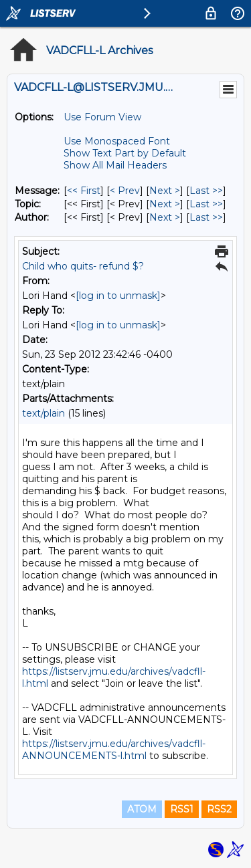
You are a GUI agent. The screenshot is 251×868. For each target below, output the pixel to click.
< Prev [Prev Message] (125, 191)
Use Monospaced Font (117, 141)
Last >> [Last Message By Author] (206, 217)
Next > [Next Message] (165, 191)
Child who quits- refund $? (83, 266)
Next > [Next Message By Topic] (165, 204)
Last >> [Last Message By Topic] (206, 204)
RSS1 (182, 809)
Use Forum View (102, 117)
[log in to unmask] (118, 296)
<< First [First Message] (84, 191)
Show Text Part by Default (125, 153)
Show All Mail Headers (115, 165)
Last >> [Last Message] (206, 191)
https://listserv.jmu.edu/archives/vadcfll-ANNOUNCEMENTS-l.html (114, 750)
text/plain (44, 413)
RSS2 (219, 809)
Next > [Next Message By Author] (165, 217)
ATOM (142, 809)
